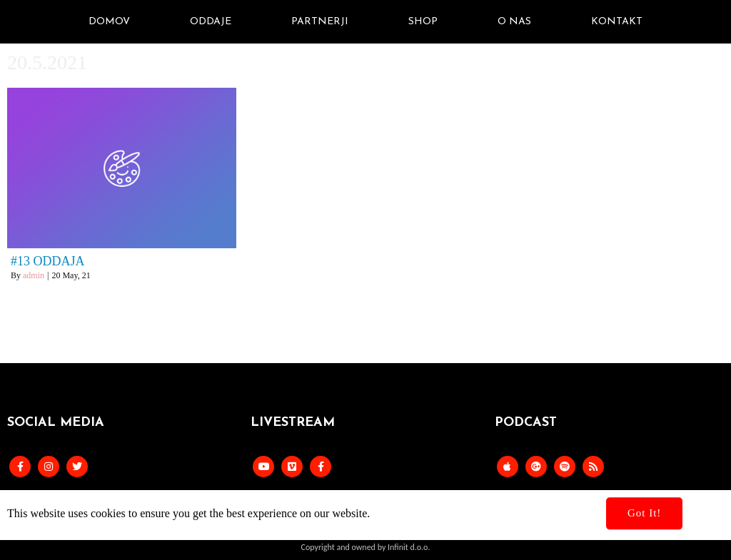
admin (34, 275)
